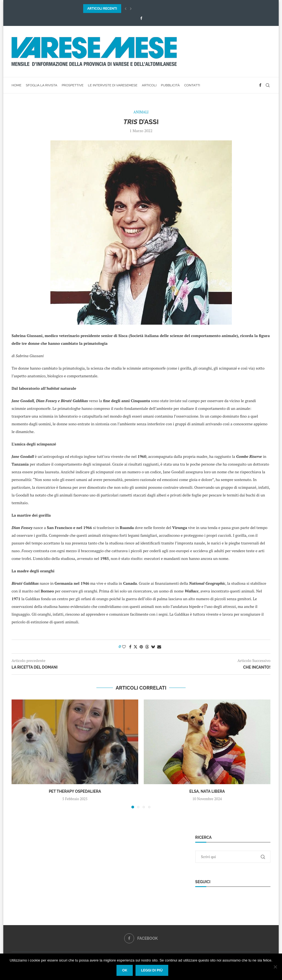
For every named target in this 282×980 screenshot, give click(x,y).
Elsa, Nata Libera (207, 791)
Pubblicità (170, 85)
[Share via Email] (159, 647)
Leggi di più (152, 970)
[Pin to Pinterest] (141, 647)
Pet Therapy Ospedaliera (75, 791)
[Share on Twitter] (135, 647)
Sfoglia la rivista (42, 85)
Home (17, 85)
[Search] (268, 85)
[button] (126, 9)
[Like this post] (124, 647)
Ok (125, 970)
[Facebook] (141, 18)
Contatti (192, 85)
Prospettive (73, 85)
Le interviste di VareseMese (113, 85)
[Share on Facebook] (130, 647)
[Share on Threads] (147, 647)
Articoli (149, 85)
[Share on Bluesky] (153, 647)
